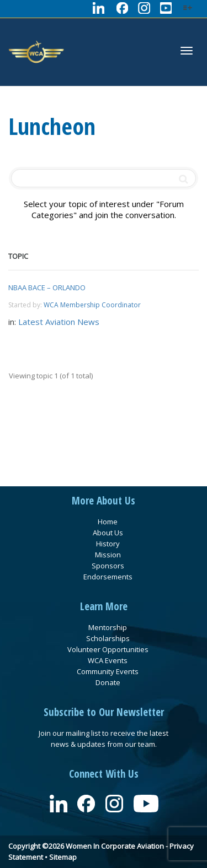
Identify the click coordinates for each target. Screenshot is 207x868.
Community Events (108, 671)
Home (108, 522)
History (108, 544)
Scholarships (108, 638)
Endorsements (108, 577)
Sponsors (108, 566)
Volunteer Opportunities (108, 649)
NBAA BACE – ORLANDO (47, 287)
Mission (108, 555)
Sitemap (63, 857)
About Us (108, 533)
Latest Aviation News (59, 322)
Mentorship (108, 627)
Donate (108, 682)
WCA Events (108, 660)
